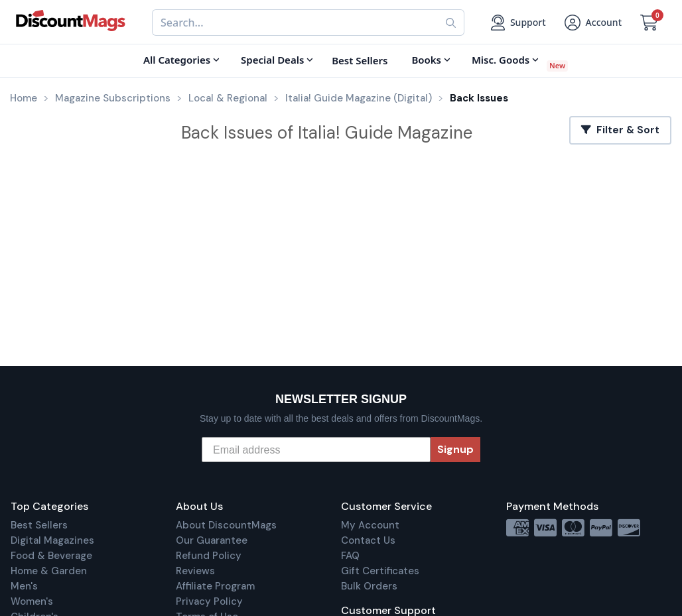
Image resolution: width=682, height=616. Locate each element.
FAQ (350, 556)
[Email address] (316, 450)
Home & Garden (49, 571)
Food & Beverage (51, 556)
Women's (32, 601)
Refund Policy (209, 556)
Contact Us (368, 540)
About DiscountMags (226, 525)
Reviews (195, 571)
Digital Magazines (52, 540)
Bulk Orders (369, 586)
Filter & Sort (620, 130)
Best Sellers (39, 525)
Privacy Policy (209, 601)
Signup (455, 449)
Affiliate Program (215, 586)
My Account (370, 525)
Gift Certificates (380, 571)
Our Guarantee (212, 540)
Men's (24, 586)
